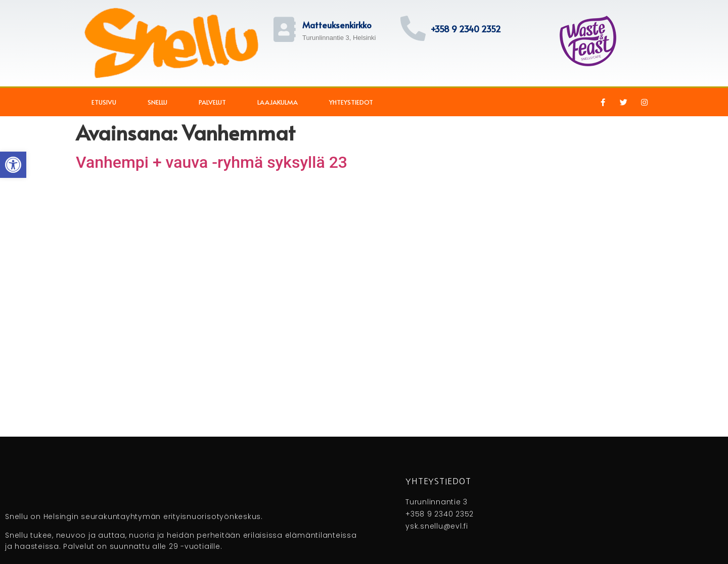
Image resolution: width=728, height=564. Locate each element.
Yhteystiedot (351, 102)
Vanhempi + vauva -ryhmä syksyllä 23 (212, 162)
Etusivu (104, 102)
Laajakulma (278, 102)
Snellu (157, 102)
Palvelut (212, 102)
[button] (13, 165)
